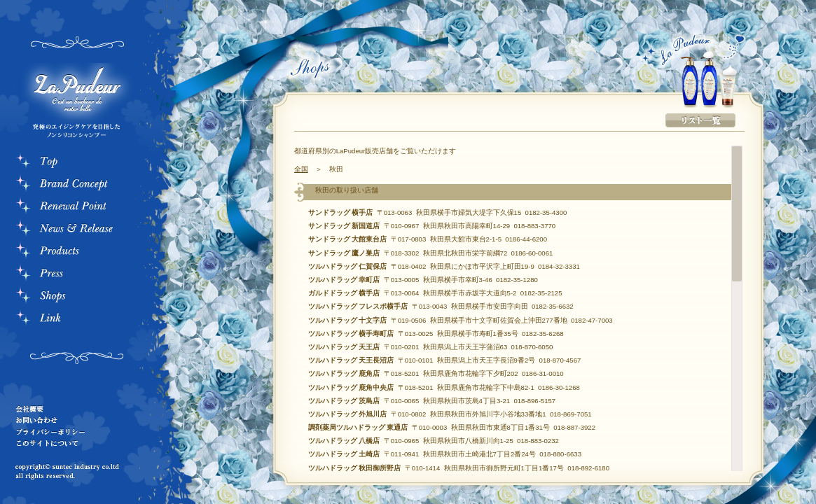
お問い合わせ (67, 420)
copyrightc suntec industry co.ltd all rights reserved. (70, 472)
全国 (301, 169)
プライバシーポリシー (67, 431)
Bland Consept (77, 185)
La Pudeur (74, 104)
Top (77, 162)
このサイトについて (67, 442)
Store (77, 297)
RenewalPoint (77, 207)
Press (77, 274)
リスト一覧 (700, 120)
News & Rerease (77, 230)
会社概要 (67, 409)
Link (77, 319)
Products (77, 252)
